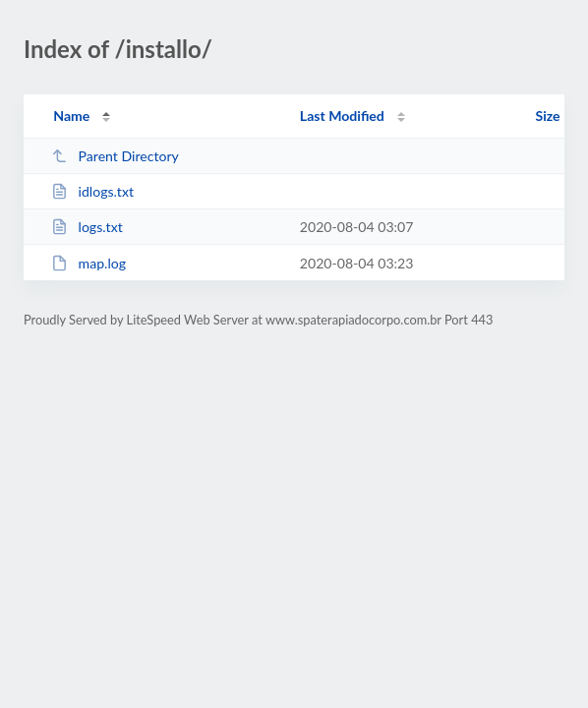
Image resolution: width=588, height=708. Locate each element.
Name (71, 116)
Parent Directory (115, 156)
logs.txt (87, 227)
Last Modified (342, 116)
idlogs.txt (92, 191)
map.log (88, 263)
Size (548, 116)
